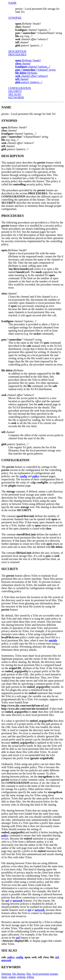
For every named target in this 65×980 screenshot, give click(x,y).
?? (28, 60)
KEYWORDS (16, 97)
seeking (21, 977)
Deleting (6, 974)
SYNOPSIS (15, 18)
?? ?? (35, 70)
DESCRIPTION (17, 51)
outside (53, 640)
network (18, 901)
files (29, 974)
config (23, 476)
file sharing (19, 974)
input (4, 977)
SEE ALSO (15, 94)
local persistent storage (45, 974)
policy (36, 476)
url (7, 901)
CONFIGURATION (20, 88)
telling (30, 977)
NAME (12, 3)
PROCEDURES (17, 54)
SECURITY (15, 91)
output (12, 977)
